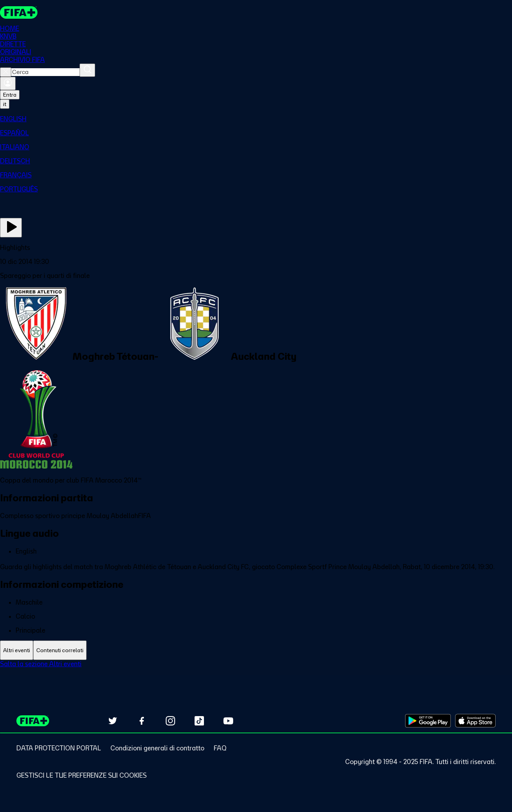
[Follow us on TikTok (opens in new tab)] (199, 721)
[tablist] (256, 650)
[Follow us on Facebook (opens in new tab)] (142, 721)
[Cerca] (87, 71)
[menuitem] (256, 119)
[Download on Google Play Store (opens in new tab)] (428, 721)
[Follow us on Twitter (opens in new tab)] (113, 721)
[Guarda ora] (11, 228)
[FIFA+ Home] (19, 12)
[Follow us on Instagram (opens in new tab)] (170, 721)
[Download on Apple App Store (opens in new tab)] (475, 721)
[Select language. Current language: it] (5, 104)
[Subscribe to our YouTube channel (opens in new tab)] (228, 721)
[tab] (17, 650)
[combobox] (45, 73)
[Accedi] (8, 84)
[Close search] (6, 73)
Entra (10, 95)
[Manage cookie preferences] (81, 775)
